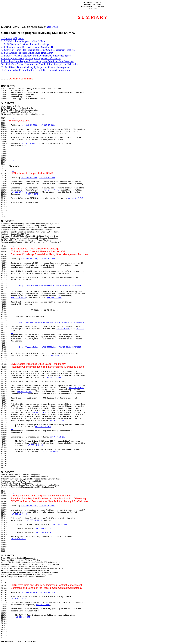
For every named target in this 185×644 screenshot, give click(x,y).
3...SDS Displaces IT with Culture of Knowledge (25, 44)
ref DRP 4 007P (31, 194)
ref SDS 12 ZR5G (47, 259)
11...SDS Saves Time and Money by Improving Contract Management (36, 67)
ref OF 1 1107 (57, 421)
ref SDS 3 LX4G (25, 392)
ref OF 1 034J (63, 329)
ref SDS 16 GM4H (23, 617)
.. (13, 118)
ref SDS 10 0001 (19, 192)
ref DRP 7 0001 (54, 298)
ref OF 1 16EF (39, 412)
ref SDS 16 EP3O (49, 451)
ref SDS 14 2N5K (29, 178)
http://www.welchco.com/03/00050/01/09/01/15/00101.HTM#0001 (50, 286)
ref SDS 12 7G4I (19, 514)
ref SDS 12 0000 (47, 125)
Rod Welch (52, 27)
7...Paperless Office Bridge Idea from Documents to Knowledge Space (36, 56)
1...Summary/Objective (12, 38)
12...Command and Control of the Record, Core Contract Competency (36, 70)
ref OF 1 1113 (43, 605)
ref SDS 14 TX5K (29, 593)
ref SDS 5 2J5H (44, 533)
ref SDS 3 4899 (53, 378)
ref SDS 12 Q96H (58, 437)
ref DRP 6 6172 (18, 298)
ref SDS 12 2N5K (47, 178)
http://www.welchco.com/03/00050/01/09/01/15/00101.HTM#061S (50, 347)
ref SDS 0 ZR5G (18, 539)
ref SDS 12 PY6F (19, 599)
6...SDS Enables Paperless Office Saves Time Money (27, 53)
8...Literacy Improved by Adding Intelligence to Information (31, 59)
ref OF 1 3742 (60, 524)
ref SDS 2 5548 (44, 529)
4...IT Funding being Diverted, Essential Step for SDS (28, 47)
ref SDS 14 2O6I (29, 506)
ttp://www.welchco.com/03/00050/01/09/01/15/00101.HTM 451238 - (52, 323)
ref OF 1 (80, 329)
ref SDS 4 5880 (77, 388)
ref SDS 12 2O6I (47, 506)
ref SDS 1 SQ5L (59, 355)
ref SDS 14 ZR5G (29, 259)
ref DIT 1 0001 (29, 144)
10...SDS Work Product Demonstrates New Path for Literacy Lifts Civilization (40, 64)
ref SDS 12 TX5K (47, 593)
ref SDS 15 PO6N (35, 445)
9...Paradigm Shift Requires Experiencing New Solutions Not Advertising (37, 61)
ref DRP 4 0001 (51, 190)
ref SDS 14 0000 (29, 125)
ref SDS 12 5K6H (34, 520)
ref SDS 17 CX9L (43, 427)
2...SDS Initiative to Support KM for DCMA (23, 41)
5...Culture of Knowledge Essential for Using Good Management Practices (38, 50)
